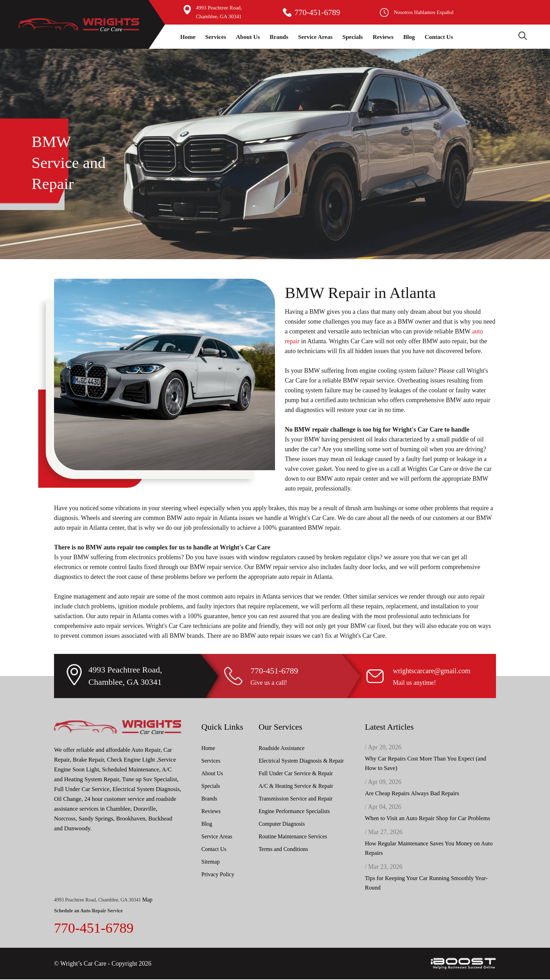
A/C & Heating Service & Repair (296, 786)
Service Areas (315, 37)
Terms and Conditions (283, 849)
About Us (248, 37)
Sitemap (210, 862)
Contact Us (439, 37)
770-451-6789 (317, 12)
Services (216, 37)
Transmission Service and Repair (296, 799)
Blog (409, 37)
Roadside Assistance (281, 748)
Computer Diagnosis (282, 824)
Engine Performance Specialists (294, 811)
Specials (353, 37)
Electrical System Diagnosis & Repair (301, 761)
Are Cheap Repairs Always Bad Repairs (412, 794)
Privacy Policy (218, 874)
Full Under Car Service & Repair (296, 773)
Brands (279, 37)
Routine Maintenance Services (293, 836)
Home (188, 37)
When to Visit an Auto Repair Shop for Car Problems (428, 819)
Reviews (383, 37)
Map (147, 900)
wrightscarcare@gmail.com (432, 671)
